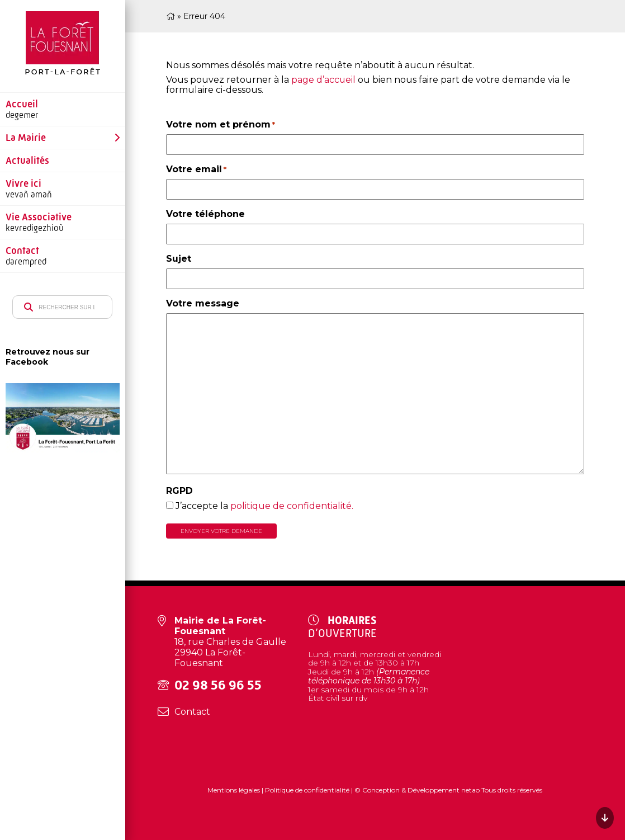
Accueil (22, 104)
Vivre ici (23, 183)
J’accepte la (264, 506)
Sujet (179, 259)
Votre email (196, 169)
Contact (22, 251)
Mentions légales (235, 790)
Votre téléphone (205, 214)
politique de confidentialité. (292, 506)
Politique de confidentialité (307, 790)
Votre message (203, 303)
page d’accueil (324, 80)
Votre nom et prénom (221, 124)
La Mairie (26, 138)
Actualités (27, 161)
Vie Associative (39, 217)
